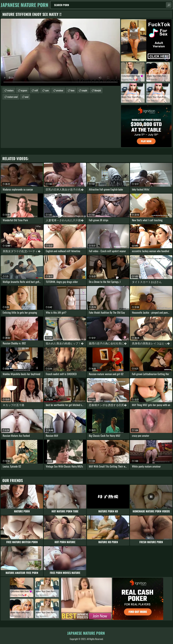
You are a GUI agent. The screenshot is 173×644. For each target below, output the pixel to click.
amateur (60, 90)
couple (84, 90)
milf (36, 90)
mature (10, 90)
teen (72, 90)
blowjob (98, 90)
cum (47, 90)
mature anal (12, 97)
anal (27, 97)
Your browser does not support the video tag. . (60, 52)
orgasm (24, 90)
